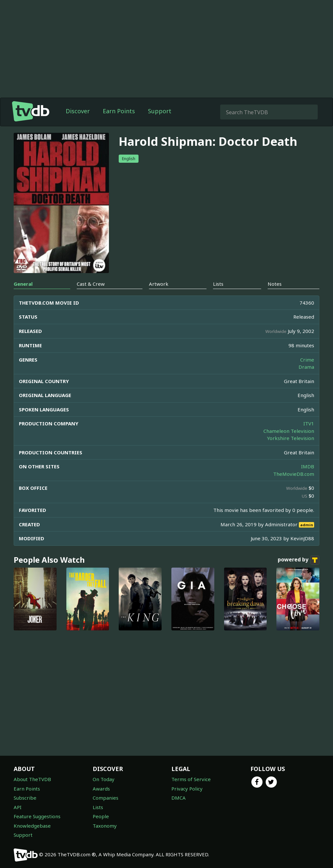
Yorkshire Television (291, 438)
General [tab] (23, 284)
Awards (101, 789)
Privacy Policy (187, 789)
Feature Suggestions (37, 816)
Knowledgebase (32, 826)
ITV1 (309, 423)
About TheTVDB (32, 779)
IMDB (308, 466)
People (101, 816)
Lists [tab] (218, 284)
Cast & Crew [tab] (91, 284)
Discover (78, 111)
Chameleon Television (289, 431)
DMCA (179, 798)
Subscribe (25, 798)
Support (160, 111)
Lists (98, 807)
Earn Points (119, 111)
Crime (307, 360)
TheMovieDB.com (294, 474)
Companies (106, 798)
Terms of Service (191, 779)
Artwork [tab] (159, 284)
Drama (306, 367)
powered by (299, 560)
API (18, 807)
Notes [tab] (275, 284)
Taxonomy (105, 826)
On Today (104, 779)
